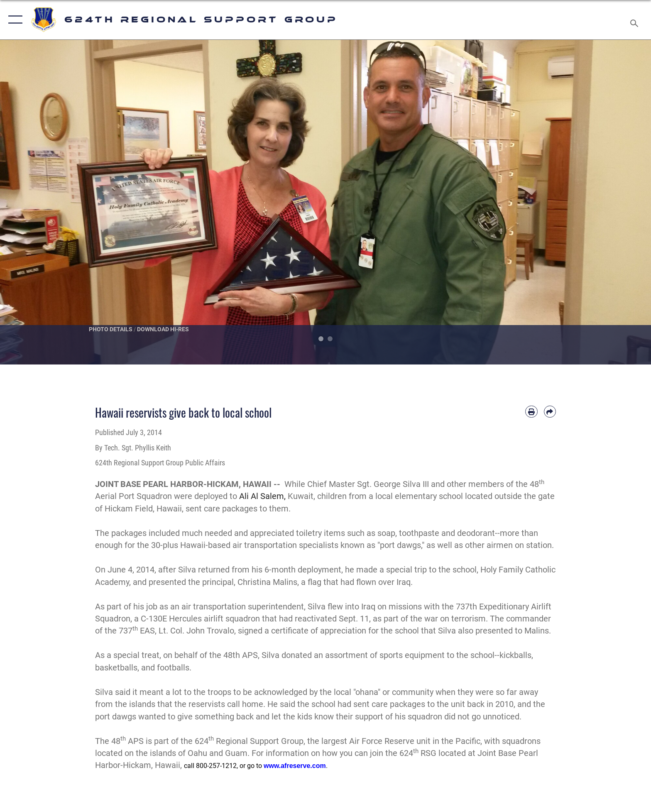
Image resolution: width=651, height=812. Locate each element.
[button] (13, 20)
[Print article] (531, 412)
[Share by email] (550, 412)
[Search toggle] (635, 20)
